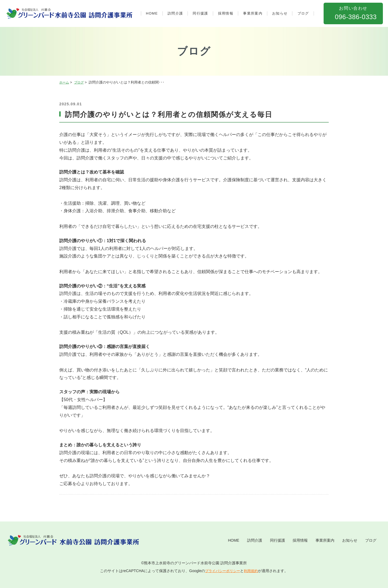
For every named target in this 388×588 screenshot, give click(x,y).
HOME (152, 13)
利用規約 (252, 571)
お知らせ (280, 13)
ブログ (303, 13)
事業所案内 (253, 13)
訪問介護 (175, 13)
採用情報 (226, 13)
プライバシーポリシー (222, 571)
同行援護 (200, 13)
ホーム (65, 82)
